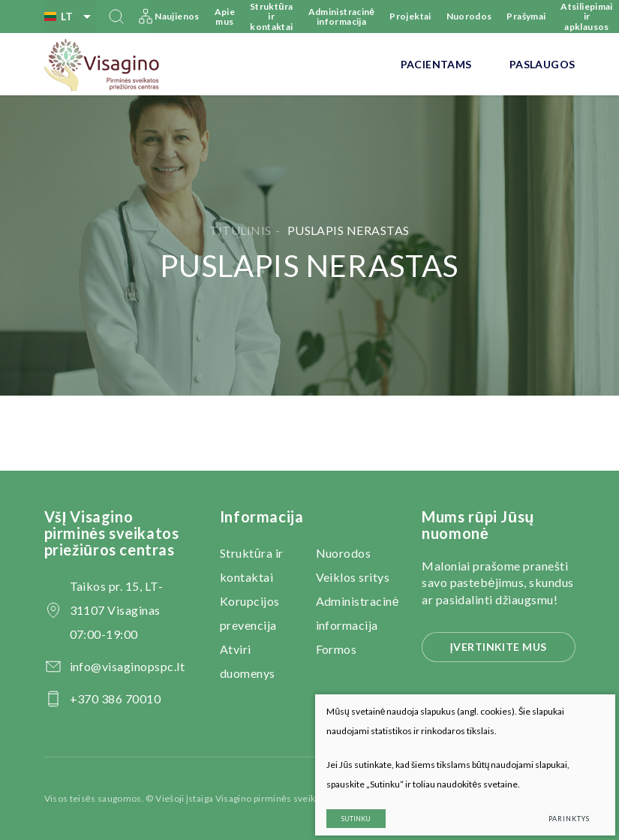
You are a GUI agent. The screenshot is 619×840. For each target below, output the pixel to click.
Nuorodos (469, 16)
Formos (337, 649)
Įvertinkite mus (499, 647)
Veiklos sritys (353, 577)
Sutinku (345, 808)
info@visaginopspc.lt (128, 666)
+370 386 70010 (116, 698)
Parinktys (557, 808)
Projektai (410, 16)
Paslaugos (542, 64)
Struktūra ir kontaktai (272, 16)
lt (71, 17)
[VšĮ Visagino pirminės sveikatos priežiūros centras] (102, 65)
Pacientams (436, 64)
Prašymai (526, 16)
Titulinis (240, 230)
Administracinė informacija (342, 17)
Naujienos (177, 16)
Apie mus (225, 17)
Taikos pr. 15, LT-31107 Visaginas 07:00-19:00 (117, 610)
